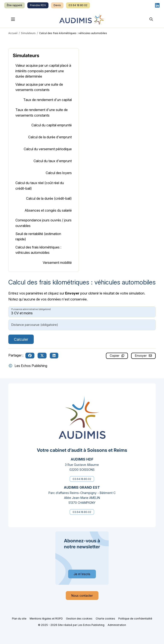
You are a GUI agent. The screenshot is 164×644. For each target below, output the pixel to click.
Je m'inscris (82, 574)
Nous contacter (82, 596)
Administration (117, 625)
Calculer (21, 339)
